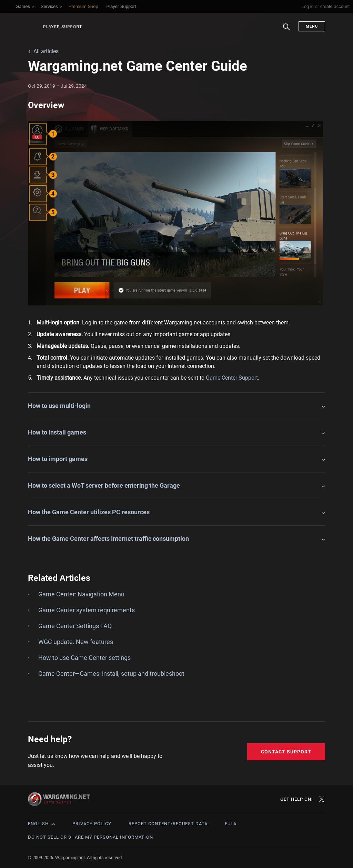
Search (286, 30)
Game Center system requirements (87, 610)
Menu (312, 26)
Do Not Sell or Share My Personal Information (90, 837)
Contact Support (286, 752)
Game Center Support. (233, 378)
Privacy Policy (92, 824)
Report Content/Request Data (168, 824)
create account (335, 6)
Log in (307, 6)
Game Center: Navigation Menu (81, 594)
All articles (46, 51)
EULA (231, 824)
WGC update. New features (76, 642)
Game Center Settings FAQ (75, 626)
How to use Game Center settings (84, 658)
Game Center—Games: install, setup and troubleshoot (111, 674)
